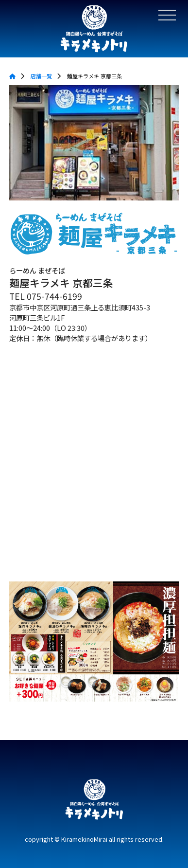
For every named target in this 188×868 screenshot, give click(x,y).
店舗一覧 (41, 76)
